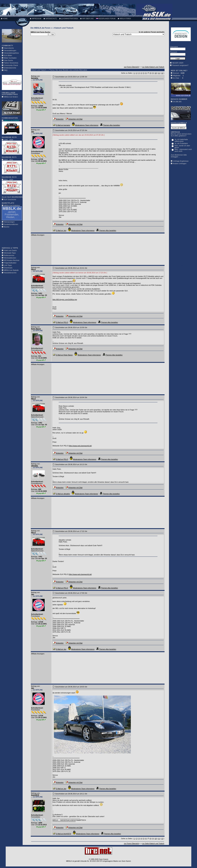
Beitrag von (35, 76)
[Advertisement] (11, 238)
